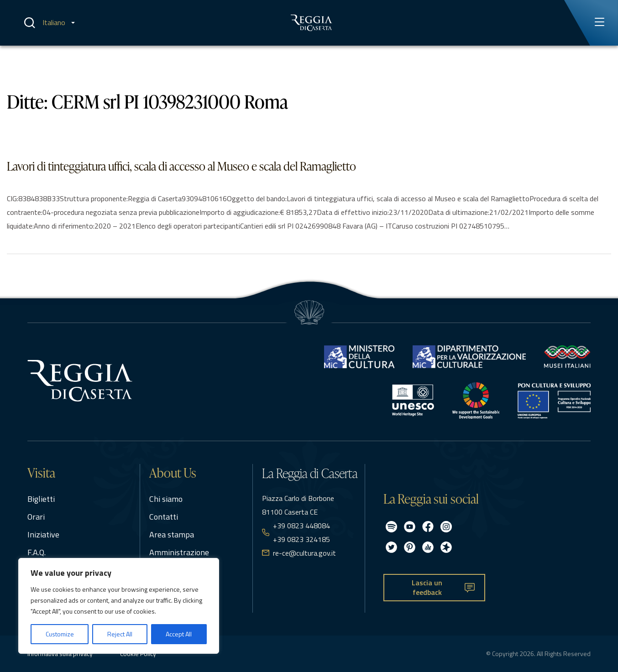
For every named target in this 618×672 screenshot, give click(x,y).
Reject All (120, 634)
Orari (36, 517)
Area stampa (172, 534)
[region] (119, 606)
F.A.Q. (37, 552)
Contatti (164, 517)
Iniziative (43, 534)
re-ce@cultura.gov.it (304, 553)
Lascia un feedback (427, 587)
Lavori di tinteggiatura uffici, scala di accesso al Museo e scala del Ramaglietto (181, 166)
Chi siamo (166, 499)
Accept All (179, 634)
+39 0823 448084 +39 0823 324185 (301, 532)
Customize (60, 634)
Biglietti (41, 499)
